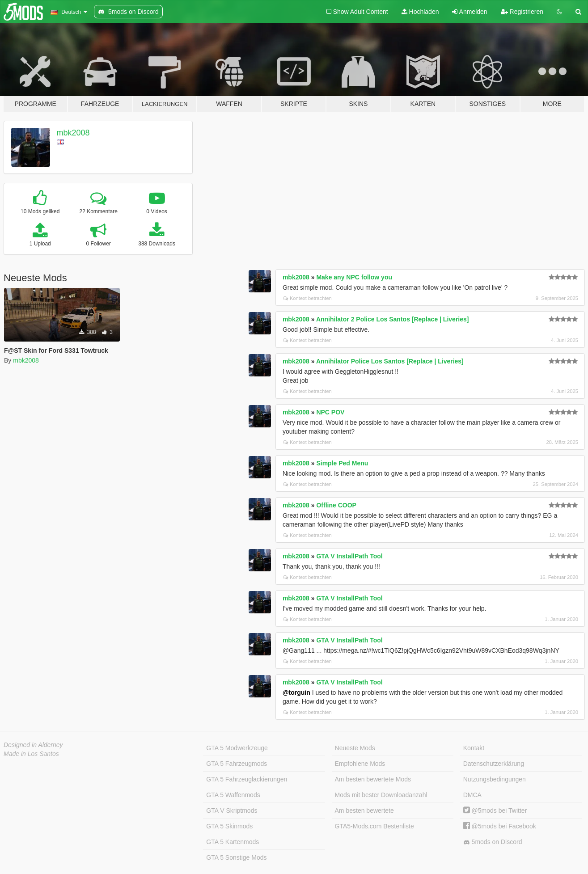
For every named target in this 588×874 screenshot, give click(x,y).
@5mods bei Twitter (495, 811)
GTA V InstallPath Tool (349, 556)
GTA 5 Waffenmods (233, 795)
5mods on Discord (493, 842)
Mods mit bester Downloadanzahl (381, 795)
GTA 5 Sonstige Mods (236, 857)
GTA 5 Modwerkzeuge (237, 748)
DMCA (472, 795)
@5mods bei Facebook (500, 826)
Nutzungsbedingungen (495, 779)
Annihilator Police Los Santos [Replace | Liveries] (390, 361)
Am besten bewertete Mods (373, 779)
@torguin (296, 692)
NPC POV (330, 412)
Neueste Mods (355, 748)
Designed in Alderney (33, 745)
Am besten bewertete (364, 811)
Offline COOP (336, 505)
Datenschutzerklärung (494, 764)
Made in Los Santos (31, 754)
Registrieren (522, 12)
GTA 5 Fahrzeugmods (237, 764)
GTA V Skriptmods (232, 811)
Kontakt (474, 748)
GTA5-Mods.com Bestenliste (374, 826)
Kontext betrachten (307, 298)
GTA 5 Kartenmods (233, 842)
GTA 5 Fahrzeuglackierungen (247, 779)
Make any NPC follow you (354, 277)
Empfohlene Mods (360, 764)
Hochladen (420, 12)
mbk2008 (73, 133)
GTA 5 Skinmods (229, 826)
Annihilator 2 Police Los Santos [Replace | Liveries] (393, 319)
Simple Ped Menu (342, 463)
